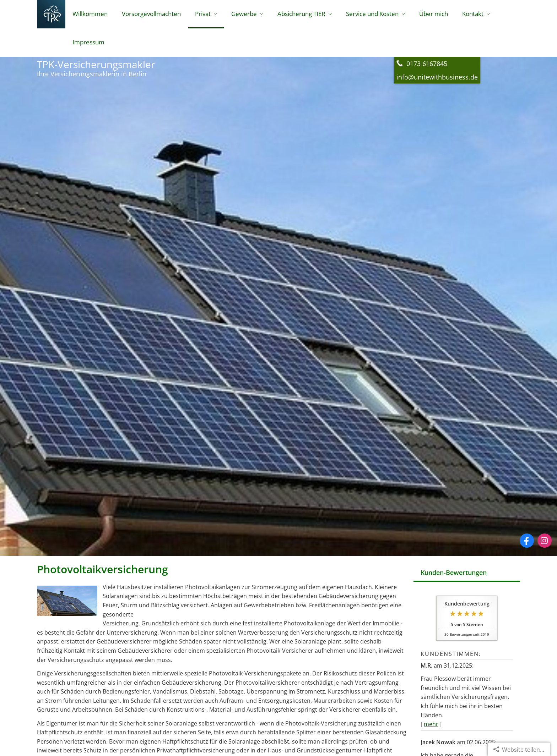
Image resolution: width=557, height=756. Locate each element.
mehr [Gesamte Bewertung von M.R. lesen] (431, 724)
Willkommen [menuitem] (90, 14)
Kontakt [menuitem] (473, 14)
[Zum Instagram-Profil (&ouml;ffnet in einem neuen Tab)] (545, 541)
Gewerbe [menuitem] (244, 14)
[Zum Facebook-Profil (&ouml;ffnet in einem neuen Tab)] (527, 541)
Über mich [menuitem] (434, 14)
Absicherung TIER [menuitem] (301, 14)
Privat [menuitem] (203, 14)
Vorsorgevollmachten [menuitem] (151, 14)
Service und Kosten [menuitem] (372, 14)
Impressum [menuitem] (88, 42)
